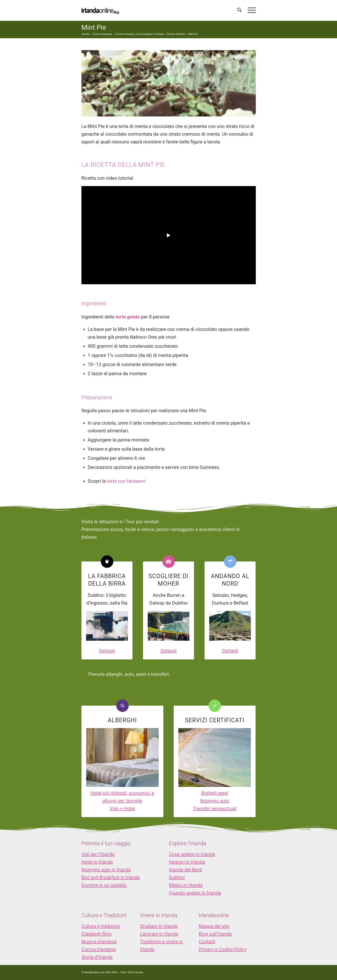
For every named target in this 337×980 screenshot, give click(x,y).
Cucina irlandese (99, 949)
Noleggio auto (215, 801)
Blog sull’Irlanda (215, 934)
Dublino (177, 877)
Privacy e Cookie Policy (223, 949)
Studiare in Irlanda (159, 926)
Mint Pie (94, 27)
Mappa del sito (214, 926)
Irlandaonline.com (94, 972)
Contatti (207, 942)
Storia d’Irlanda (97, 957)
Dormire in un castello (104, 885)
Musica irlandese (99, 942)
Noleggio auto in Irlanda (106, 870)
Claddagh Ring (97, 934)
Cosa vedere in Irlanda (192, 854)
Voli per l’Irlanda (98, 854)
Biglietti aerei (215, 793)
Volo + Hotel (122, 808)
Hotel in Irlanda (97, 862)
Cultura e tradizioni (101, 926)
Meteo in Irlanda (186, 885)
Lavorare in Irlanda (159, 934)
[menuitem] (239, 10)
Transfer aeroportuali (215, 808)
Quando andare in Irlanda (195, 893)
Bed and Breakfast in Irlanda (111, 877)
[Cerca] (239, 10)
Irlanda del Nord (185, 870)
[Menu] (250, 10)
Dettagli (107, 651)
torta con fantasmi (126, 481)
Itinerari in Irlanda (187, 862)
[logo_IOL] (100, 10)
